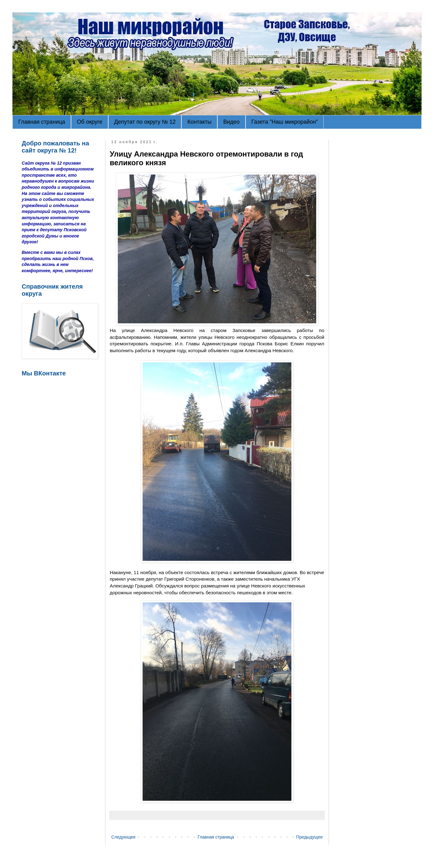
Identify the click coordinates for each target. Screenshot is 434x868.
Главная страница (42, 122)
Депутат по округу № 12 (145, 122)
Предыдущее (309, 837)
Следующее (123, 837)
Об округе (90, 122)
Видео (231, 122)
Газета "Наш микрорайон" (285, 122)
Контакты (199, 122)
